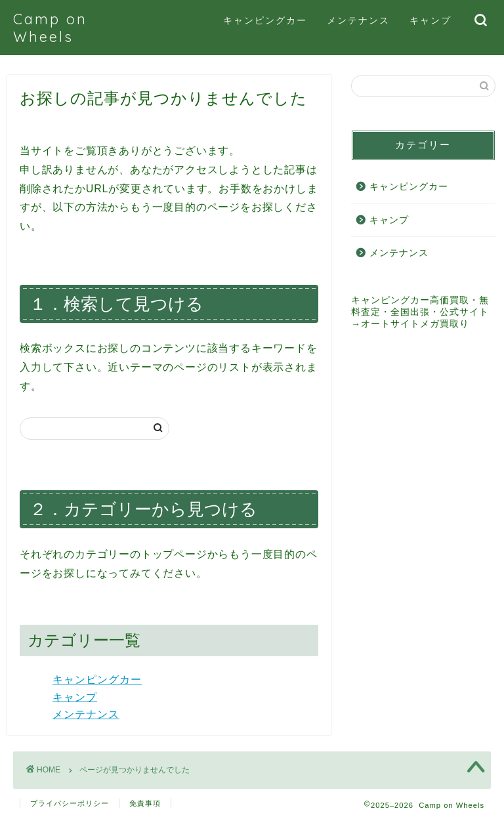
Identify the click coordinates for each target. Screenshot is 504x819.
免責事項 (145, 803)
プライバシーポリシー (70, 803)
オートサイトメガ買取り (415, 324)
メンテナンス (358, 20)
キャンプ (430, 20)
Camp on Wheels (50, 28)
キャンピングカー (265, 20)
